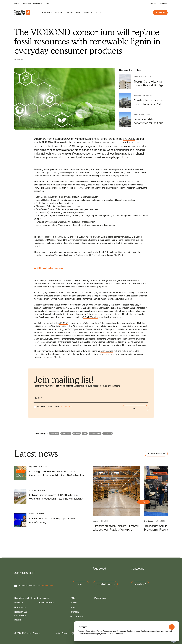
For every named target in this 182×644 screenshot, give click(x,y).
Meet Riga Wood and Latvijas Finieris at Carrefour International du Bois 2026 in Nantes (57, 473)
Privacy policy (101, 598)
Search (154, 3)
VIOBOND (129, 139)
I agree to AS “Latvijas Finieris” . (55, 406)
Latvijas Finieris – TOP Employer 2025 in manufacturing (53, 520)
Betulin (18, 620)
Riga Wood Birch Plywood (26, 598)
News (17, 3)
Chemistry (54, 433)
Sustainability (95, 433)
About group (26, 3)
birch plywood (107, 351)
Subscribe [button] (160, 13)
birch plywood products (90, 185)
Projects (77, 433)
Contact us (140, 584)
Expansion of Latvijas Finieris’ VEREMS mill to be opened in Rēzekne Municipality (116, 528)
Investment (66, 433)
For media (74, 612)
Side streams (20, 607)
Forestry (88, 13)
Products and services (52, 13)
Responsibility (73, 13)
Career (100, 13)
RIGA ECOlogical (91, 317)
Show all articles (156, 454)
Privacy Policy (67, 406)
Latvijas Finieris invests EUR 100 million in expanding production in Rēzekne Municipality (56, 497)
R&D (85, 433)
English (164, 3)
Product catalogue (105, 584)
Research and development (21, 613)
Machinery (19, 602)
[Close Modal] (172, 627)
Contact (48, 3)
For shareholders (47, 602)
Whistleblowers (77, 616)
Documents (38, 3)
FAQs (72, 598)
